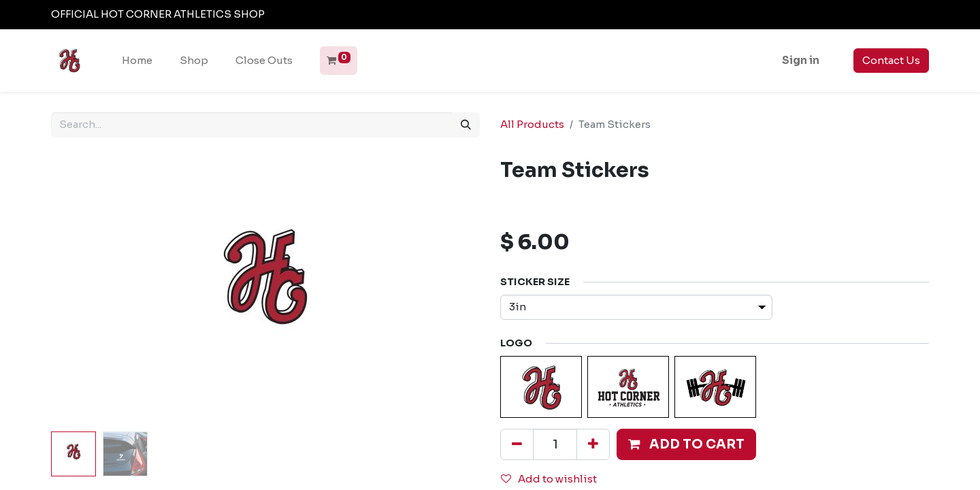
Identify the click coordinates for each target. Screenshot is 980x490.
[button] (686, 444)
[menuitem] (137, 61)
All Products (532, 124)
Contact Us (891, 60)
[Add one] (593, 444)
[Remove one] (517, 444)
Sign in (801, 60)
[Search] (466, 125)
